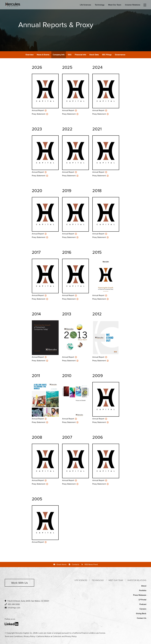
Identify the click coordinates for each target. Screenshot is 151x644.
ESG (70, 55)
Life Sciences (85, 5)
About (144, 586)
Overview (29, 55)
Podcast (143, 604)
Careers (143, 609)
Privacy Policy (29, 636)
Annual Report (38, 110)
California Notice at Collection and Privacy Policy (57, 636)
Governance (120, 55)
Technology (100, 5)
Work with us (19, 583)
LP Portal (142, 600)
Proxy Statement (39, 114)
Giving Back (141, 614)
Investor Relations (133, 5)
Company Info (59, 55)
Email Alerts (62, 565)
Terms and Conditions (14, 636)
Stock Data (94, 55)
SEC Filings (107, 55)
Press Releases (140, 595)
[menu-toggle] (145, 5)
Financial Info (80, 55)
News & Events (43, 55)
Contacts (75, 565)
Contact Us (142, 618)
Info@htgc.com (14, 608)
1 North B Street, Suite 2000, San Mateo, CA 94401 (27, 601)
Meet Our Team (115, 5)
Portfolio (143, 591)
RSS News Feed (91, 565)
